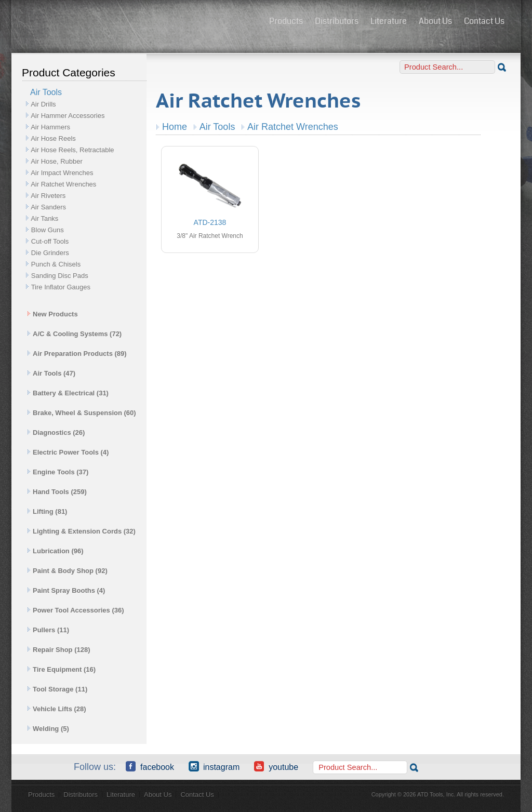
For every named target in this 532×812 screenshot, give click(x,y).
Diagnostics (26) (56, 432)
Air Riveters (48, 196)
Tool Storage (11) (57, 689)
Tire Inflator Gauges (61, 287)
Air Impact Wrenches (62, 173)
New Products (52, 314)
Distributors (337, 21)
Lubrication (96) (55, 551)
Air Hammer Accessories (68, 116)
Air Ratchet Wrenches (63, 184)
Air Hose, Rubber (57, 161)
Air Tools (217, 127)
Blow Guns (48, 230)
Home (175, 127)
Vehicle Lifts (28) (57, 709)
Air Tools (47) (51, 373)
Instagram (214, 766)
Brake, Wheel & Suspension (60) (82, 413)
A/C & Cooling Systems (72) (74, 334)
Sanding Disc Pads (60, 276)
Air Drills (43, 104)
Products (286, 21)
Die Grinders (50, 253)
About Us (435, 21)
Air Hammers (50, 127)
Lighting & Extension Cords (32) (81, 531)
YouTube (276, 766)
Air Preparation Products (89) (77, 354)
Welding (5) (48, 729)
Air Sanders (48, 207)
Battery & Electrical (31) (68, 393)
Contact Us (484, 21)
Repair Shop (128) (59, 650)
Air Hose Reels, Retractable (72, 150)
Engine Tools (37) (58, 472)
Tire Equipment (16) (61, 669)
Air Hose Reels (53, 138)
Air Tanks (44, 218)
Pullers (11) (48, 630)
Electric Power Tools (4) (68, 452)
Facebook (150, 766)
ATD (137, 22)
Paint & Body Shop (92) (67, 571)
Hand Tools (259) (57, 492)
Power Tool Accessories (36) (76, 610)
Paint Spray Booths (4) (66, 590)
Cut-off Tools (50, 241)
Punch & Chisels (56, 264)
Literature (389, 21)
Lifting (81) (47, 511)
